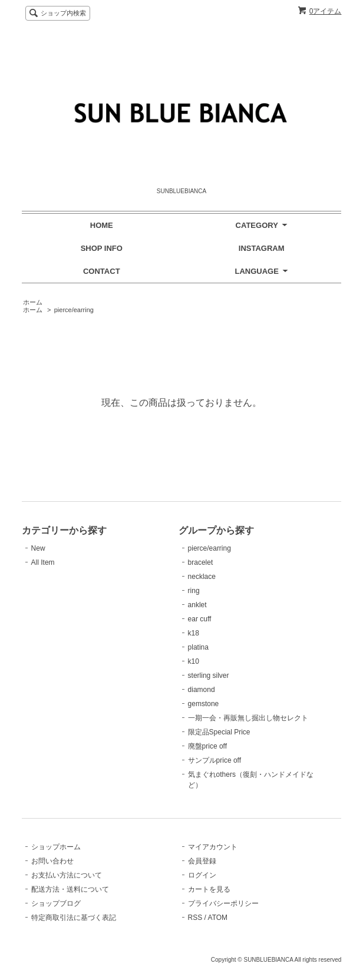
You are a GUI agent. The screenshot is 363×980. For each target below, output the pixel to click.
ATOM (218, 918)
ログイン (202, 875)
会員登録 (202, 861)
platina (198, 647)
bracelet (201, 562)
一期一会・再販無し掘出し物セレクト (248, 718)
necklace (202, 577)
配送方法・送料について (70, 889)
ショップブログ (56, 903)
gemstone (204, 704)
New (38, 548)
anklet (197, 605)
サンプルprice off (214, 760)
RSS (195, 918)
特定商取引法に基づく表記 (74, 918)
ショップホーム (56, 847)
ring (194, 591)
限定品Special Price (219, 732)
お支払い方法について (67, 875)
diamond (202, 690)
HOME (102, 225)
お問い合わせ (52, 861)
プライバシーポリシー (223, 903)
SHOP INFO (102, 248)
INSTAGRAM (262, 248)
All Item (43, 562)
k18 (194, 633)
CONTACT (102, 271)
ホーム (33, 302)
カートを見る (209, 889)
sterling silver (209, 676)
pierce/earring (74, 310)
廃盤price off (207, 746)
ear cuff (200, 619)
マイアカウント (213, 847)
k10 (194, 661)
